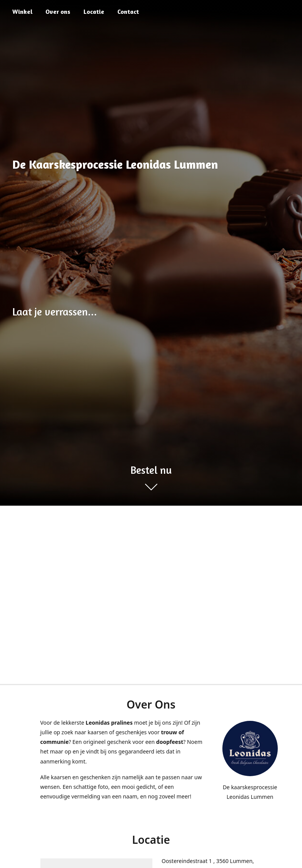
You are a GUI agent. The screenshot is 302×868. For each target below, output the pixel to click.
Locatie (94, 12)
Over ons (58, 12)
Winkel (22, 12)
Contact (128, 12)
